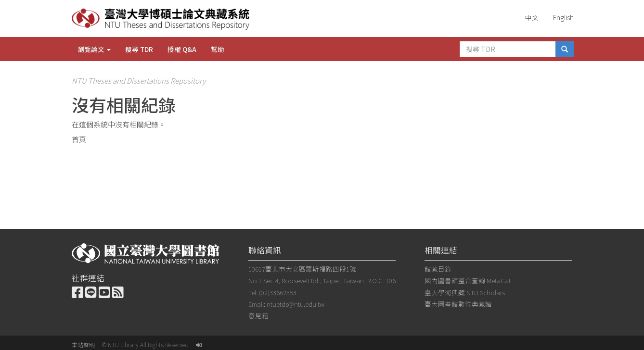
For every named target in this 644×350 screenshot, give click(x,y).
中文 (532, 17)
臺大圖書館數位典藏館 (458, 304)
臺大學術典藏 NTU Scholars (465, 292)
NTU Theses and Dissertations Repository (139, 81)
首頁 (79, 139)
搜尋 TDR (139, 49)
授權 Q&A (182, 49)
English (563, 17)
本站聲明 (83, 344)
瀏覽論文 (94, 49)
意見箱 (258, 315)
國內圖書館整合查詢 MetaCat (468, 280)
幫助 (218, 49)
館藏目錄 (438, 269)
